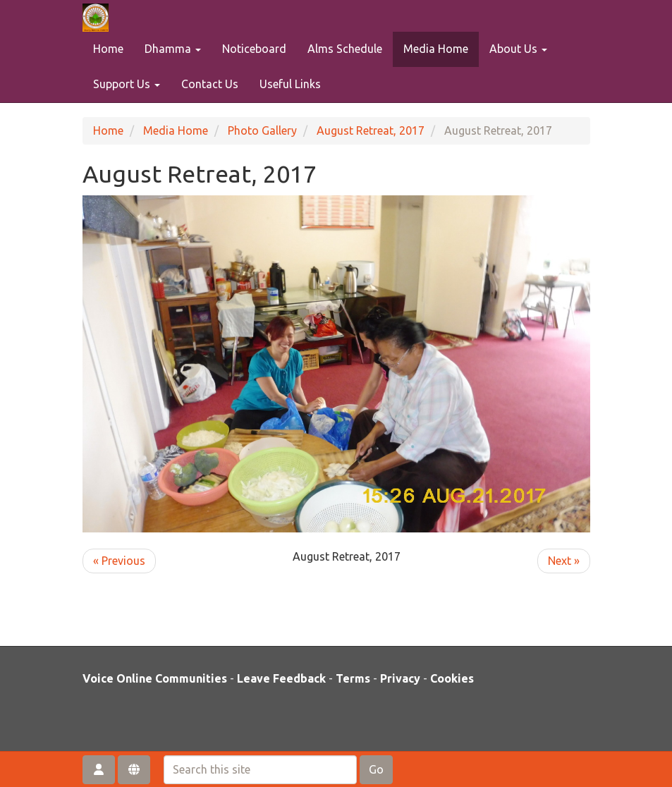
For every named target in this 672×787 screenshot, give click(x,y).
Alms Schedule (345, 49)
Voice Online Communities (155, 678)
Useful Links (290, 84)
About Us (518, 49)
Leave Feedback (281, 678)
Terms (353, 678)
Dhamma (173, 49)
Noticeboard (254, 49)
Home (108, 49)
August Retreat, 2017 (371, 130)
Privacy (400, 678)
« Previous (119, 561)
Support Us (127, 84)
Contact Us (210, 84)
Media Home (436, 49)
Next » (564, 561)
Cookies (452, 678)
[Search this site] (260, 770)
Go (376, 769)
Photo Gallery (262, 130)
